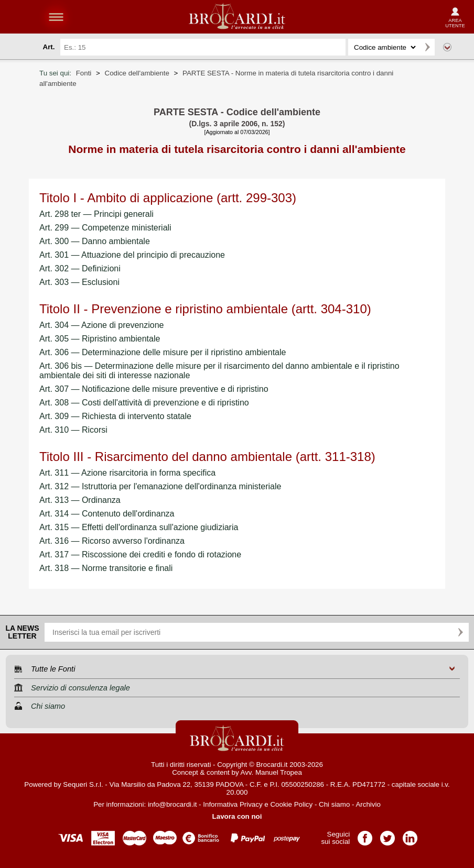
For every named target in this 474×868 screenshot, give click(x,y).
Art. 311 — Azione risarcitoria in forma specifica (127, 473)
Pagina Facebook (365, 835)
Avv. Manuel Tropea (271, 772)
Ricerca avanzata (447, 47)
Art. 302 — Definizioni (80, 268)
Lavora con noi (237, 816)
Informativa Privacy (233, 804)
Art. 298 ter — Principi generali (96, 214)
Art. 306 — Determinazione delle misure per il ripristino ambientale (163, 352)
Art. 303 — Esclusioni (79, 282)
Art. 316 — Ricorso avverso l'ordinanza (112, 541)
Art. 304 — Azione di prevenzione (101, 325)
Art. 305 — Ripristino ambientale (100, 339)
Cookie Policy (291, 804)
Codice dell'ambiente (137, 73)
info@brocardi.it (173, 804)
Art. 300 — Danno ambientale (95, 241)
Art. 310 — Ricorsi (73, 430)
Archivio (368, 804)
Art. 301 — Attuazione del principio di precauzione (132, 255)
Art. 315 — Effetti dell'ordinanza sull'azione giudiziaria (139, 527)
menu (56, 17)
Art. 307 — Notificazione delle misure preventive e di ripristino (154, 389)
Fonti (84, 73)
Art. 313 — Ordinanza (80, 500)
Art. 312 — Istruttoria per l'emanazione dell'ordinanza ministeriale (160, 486)
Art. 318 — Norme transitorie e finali (106, 568)
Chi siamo (334, 804)
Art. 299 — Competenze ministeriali (105, 228)
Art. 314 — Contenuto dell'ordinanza (107, 514)
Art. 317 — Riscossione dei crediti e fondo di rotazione (140, 554)
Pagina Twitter (387, 835)
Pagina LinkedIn (410, 835)
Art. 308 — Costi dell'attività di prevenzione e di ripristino (144, 403)
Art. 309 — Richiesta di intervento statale (115, 416)
